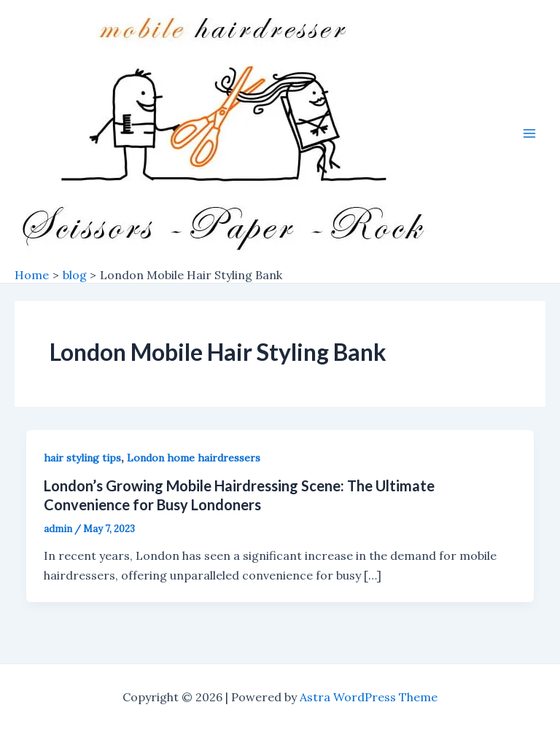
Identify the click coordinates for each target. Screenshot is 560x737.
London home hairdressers (194, 458)
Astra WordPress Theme (369, 697)
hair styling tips (82, 458)
